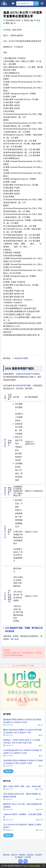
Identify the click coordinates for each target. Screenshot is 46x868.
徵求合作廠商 (35, 866)
